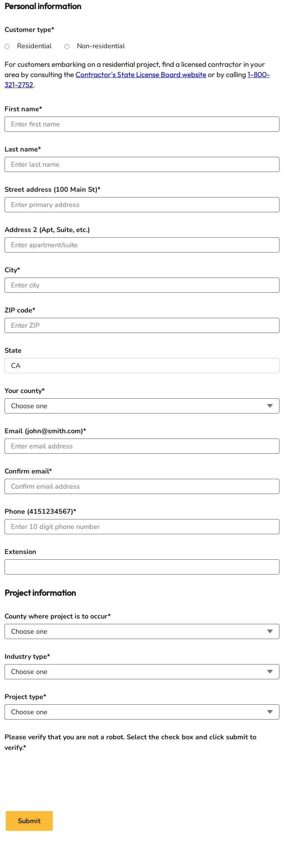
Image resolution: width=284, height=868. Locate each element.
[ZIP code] (142, 325)
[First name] (142, 124)
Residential (34, 46)
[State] (142, 366)
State (13, 350)
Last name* (23, 149)
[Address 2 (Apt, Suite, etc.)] (142, 245)
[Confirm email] (142, 486)
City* (12, 270)
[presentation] (62, 776)
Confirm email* (28, 471)
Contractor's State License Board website (141, 74)
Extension (20, 552)
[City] (142, 285)
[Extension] (142, 567)
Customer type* (29, 30)
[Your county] (142, 406)
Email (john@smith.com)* (45, 431)
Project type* (25, 697)
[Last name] (142, 164)
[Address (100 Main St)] (142, 205)
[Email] (142, 446)
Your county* (25, 391)
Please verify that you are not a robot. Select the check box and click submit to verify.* (130, 737)
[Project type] (142, 712)
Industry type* (27, 657)
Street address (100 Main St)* (53, 189)
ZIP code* (20, 310)
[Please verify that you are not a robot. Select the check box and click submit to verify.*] (62, 776)
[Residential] (7, 47)
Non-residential (101, 46)
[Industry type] (142, 672)
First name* (23, 109)
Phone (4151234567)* (40, 511)
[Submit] (29, 821)
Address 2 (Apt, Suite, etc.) (47, 230)
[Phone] (142, 527)
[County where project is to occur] (142, 631)
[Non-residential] (67, 47)
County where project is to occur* (58, 616)
